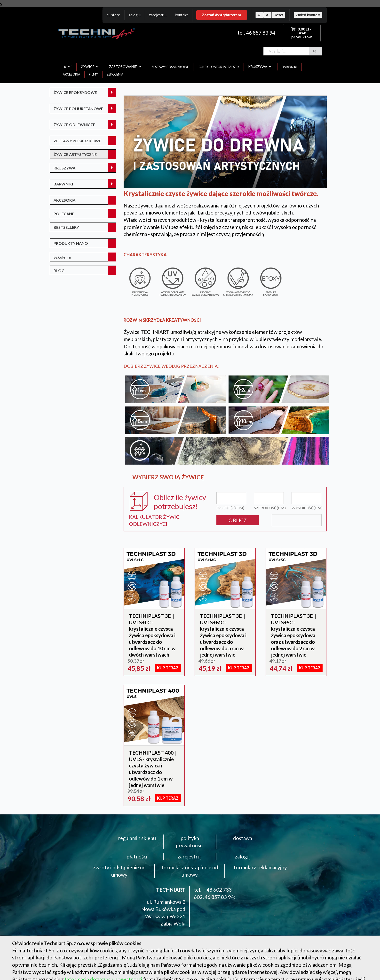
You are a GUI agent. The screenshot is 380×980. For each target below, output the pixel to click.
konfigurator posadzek (219, 67)
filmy (93, 74)
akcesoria (71, 74)
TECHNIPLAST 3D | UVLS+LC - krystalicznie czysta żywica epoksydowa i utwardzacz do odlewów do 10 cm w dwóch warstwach (152, 635)
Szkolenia (62, 257)
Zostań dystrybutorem (222, 15)
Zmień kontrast (308, 15)
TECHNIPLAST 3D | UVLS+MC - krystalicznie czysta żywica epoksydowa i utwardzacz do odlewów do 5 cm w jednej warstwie (223, 635)
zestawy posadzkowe (170, 67)
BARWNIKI (63, 184)
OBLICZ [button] (238, 520)
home (67, 67)
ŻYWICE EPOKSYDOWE (75, 92)
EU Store (113, 15)
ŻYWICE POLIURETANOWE (78, 109)
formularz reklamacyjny (260, 867)
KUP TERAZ (168, 668)
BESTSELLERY (66, 227)
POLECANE (64, 214)
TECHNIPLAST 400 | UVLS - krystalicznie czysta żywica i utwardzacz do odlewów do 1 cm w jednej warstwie (152, 769)
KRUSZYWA (64, 168)
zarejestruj (190, 856)
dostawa (243, 838)
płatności (137, 856)
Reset (278, 15)
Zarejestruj (158, 15)
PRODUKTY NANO (71, 243)
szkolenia (115, 74)
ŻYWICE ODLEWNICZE (74, 125)
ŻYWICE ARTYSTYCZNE (75, 154)
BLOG (59, 271)
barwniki (289, 67)
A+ (260, 15)
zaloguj (243, 856)
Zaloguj (135, 15)
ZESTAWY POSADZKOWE (77, 141)
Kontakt (181, 15)
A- (268, 15)
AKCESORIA (64, 200)
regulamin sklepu (137, 838)
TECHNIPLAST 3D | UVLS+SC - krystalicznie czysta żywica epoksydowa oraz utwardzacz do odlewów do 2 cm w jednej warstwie (293, 635)
